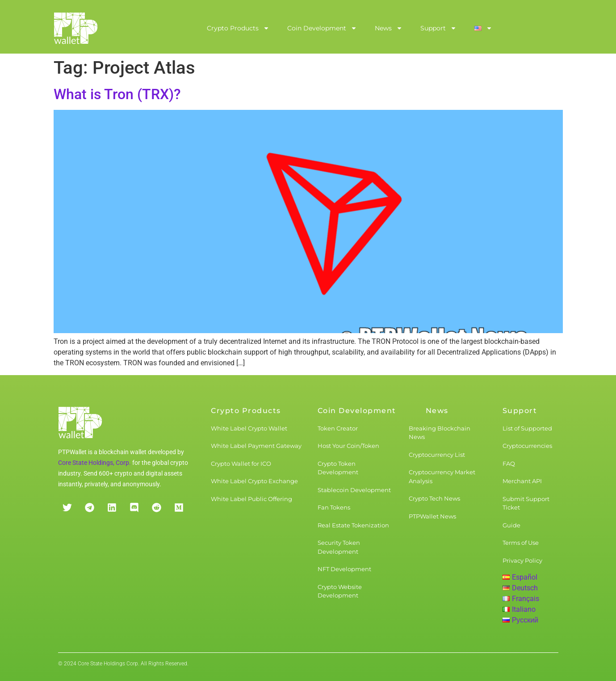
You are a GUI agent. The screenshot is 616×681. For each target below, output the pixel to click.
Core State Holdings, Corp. (94, 463)
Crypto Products (238, 28)
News (389, 28)
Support (438, 28)
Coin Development (322, 28)
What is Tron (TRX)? (117, 94)
